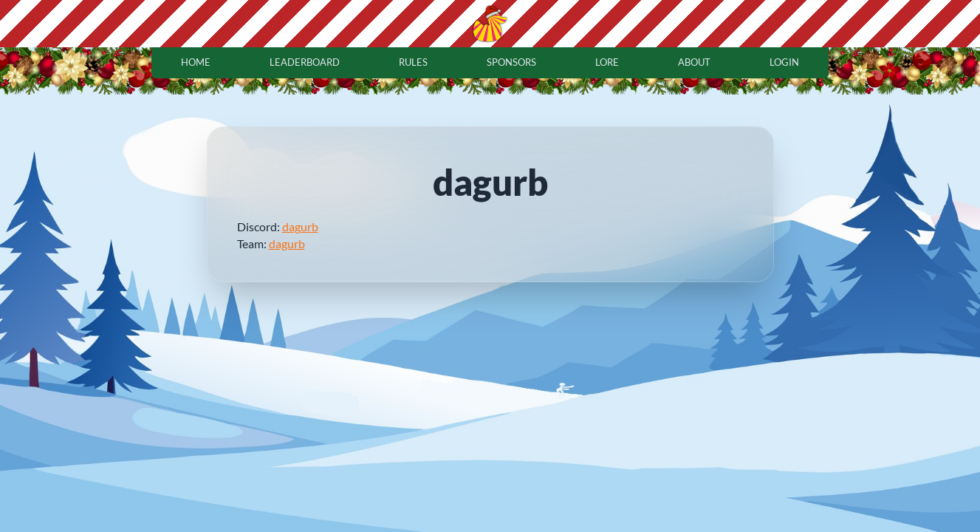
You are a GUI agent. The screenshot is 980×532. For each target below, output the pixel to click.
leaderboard (305, 62)
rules (413, 62)
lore (607, 62)
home (196, 62)
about (694, 62)
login (784, 62)
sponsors (511, 62)
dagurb (300, 226)
